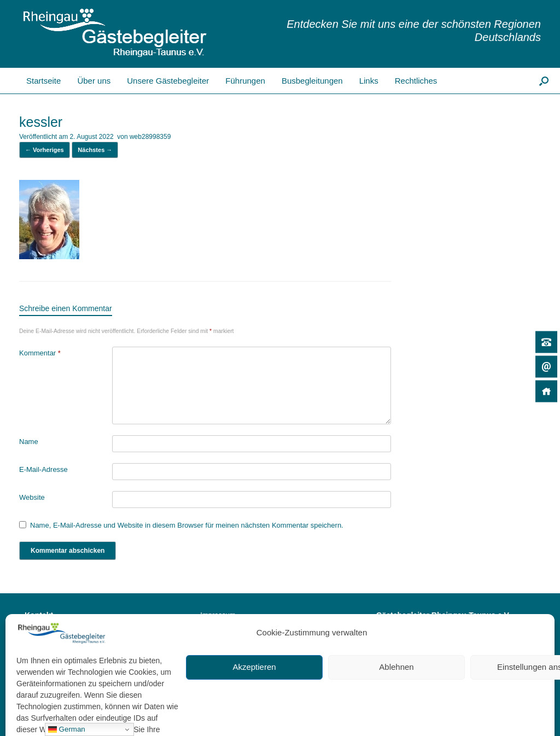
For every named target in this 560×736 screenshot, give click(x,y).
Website (32, 497)
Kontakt (46, 691)
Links (369, 81)
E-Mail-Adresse (43, 469)
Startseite (34, 81)
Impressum (218, 615)
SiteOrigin (486, 714)
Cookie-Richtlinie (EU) (235, 657)
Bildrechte (216, 643)
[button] (544, 81)
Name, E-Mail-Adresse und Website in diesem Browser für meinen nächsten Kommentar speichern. (187, 525)
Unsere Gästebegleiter (168, 81)
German (67, 729)
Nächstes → (95, 150)
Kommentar (40, 353)
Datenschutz (220, 629)
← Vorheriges (45, 150)
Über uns (94, 81)
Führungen (245, 81)
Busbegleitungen (312, 81)
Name (29, 442)
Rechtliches (416, 81)
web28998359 (150, 137)
